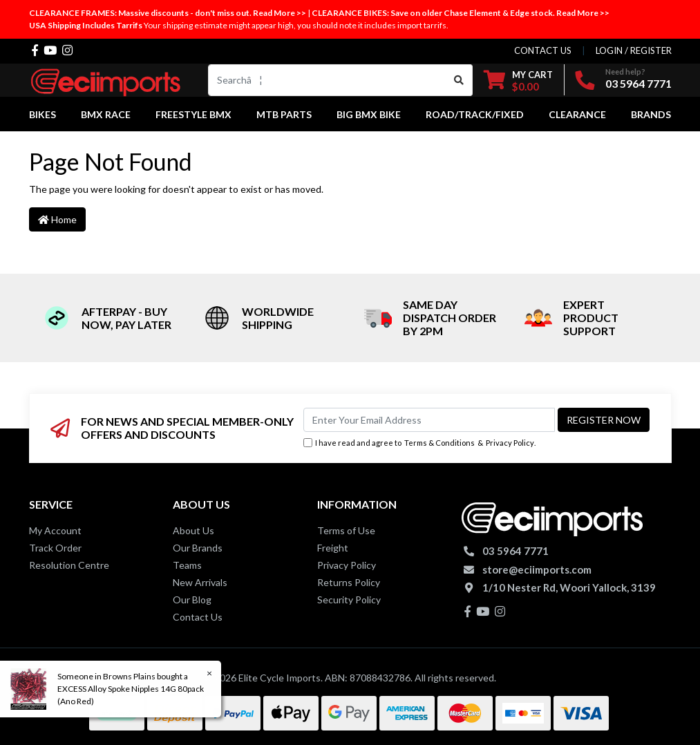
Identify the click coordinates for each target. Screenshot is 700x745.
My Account (55, 530)
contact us (543, 50)
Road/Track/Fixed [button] (475, 114)
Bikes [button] (42, 114)
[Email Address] (429, 420)
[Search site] (459, 80)
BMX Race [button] (106, 114)
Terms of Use (346, 530)
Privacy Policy (510, 443)
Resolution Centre (69, 565)
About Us (193, 530)
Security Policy (349, 600)
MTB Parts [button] (284, 114)
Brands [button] (651, 114)
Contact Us (198, 617)
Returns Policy (349, 582)
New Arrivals (200, 582)
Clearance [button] (577, 114)
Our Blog (192, 600)
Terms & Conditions (439, 443)
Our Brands (198, 548)
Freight (333, 548)
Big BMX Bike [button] (369, 114)
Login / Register (634, 50)
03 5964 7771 (638, 83)
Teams (187, 565)
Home (57, 219)
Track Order (55, 548)
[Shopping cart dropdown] (518, 81)
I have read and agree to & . (419, 443)
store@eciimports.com (537, 569)
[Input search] (327, 80)
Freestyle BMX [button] (193, 114)
